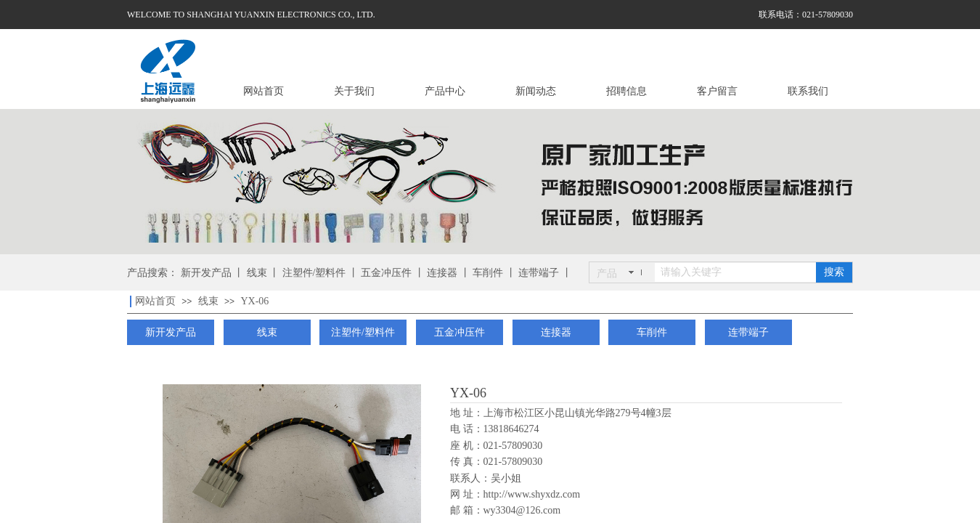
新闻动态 (536, 91)
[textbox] (735, 272)
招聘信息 (626, 91)
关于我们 (354, 91)
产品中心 (445, 91)
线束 (208, 301)
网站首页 (264, 91)
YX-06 (254, 301)
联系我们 (808, 91)
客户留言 (717, 91)
